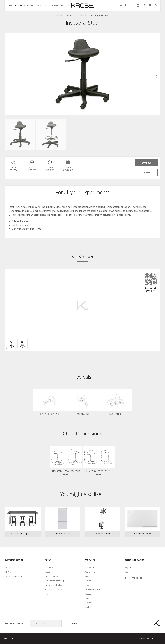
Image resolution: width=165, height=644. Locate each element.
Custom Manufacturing (54, 581)
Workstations (90, 572)
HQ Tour (8, 572)
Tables (87, 585)
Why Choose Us (51, 576)
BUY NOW (146, 163)
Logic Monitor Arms (103, 534)
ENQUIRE (146, 172)
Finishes (88, 607)
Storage (88, 594)
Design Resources (50, 165)
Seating (88, 581)
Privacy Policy (9, 638)
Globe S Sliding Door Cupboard (145, 534)
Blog (126, 572)
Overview (49, 568)
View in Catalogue (68, 165)
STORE (119, 5)
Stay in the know (13, 623)
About (47, 572)
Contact (8, 568)
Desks (87, 576)
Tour (47, 594)
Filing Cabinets (62, 534)
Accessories (90, 603)
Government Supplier (54, 589)
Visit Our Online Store (14, 576)
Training (88, 598)
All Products (89, 568)
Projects (128, 568)
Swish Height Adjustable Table (25, 534)
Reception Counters (93, 589)
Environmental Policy (53, 585)
